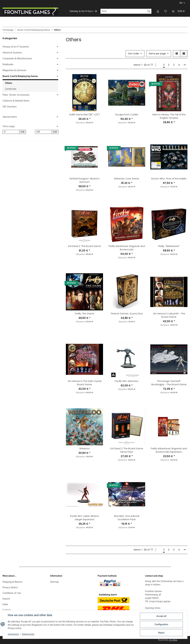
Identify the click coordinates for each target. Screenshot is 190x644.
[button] (158, 11)
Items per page (157, 54)
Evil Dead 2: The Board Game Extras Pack (127, 450)
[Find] (123, 11)
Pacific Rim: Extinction (127, 381)
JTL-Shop (173, 640)
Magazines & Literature (14, 70)
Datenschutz (28, 634)
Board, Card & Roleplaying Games (20, 76)
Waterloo (85, 449)
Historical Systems (12, 53)
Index (5, 604)
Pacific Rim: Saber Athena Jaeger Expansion (84, 518)
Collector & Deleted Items (16, 101)
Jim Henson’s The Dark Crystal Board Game (85, 383)
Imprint (6, 599)
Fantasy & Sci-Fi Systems (16, 47)
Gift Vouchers (10, 107)
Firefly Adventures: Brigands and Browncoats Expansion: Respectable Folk (169, 450)
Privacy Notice (10, 587)
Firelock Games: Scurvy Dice (127, 314)
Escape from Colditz (127, 115)
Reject (161, 633)
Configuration (161, 624)
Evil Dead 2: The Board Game (84, 246)
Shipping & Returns (12, 582)
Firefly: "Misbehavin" (169, 246)
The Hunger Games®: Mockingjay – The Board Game (169, 383)
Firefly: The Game (85, 314)
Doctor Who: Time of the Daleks (169, 179)
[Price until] (43, 132)
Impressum (13, 634)
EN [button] (181, 3)
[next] (185, 65)
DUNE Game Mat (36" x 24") (84, 115)
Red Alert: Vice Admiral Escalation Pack (127, 518)
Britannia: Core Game (127, 179)
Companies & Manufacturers (17, 58)
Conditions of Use (12, 593)
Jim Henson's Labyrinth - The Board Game (169, 315)
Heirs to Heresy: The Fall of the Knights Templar (169, 116)
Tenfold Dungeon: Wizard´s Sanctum (84, 180)
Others (9, 83)
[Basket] (178, 11)
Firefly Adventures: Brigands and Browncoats (127, 248)
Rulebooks (8, 64)
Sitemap (54, 582)
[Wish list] (166, 11)
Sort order (134, 54)
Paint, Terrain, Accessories (16, 95)
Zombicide (11, 89)
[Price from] (11, 132)
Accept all (161, 616)
